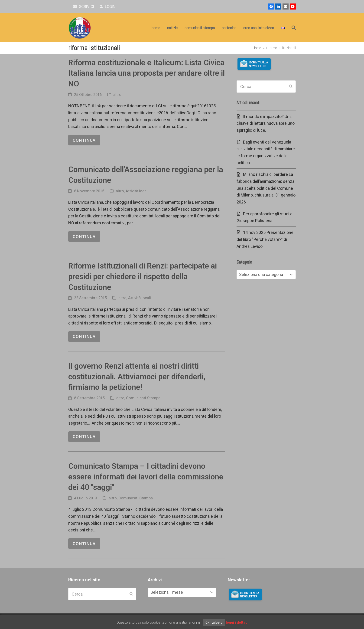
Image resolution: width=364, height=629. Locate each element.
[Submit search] (291, 87)
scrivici (83, 7)
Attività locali (137, 191)
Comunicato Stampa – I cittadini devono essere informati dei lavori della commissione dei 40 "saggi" (146, 477)
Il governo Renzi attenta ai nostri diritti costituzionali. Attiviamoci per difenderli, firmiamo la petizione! (137, 377)
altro (117, 95)
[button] (294, 28)
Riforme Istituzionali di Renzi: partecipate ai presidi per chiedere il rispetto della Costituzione (143, 276)
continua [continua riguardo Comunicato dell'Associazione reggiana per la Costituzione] (84, 237)
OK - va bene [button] (214, 623)
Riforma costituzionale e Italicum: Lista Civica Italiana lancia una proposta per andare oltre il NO (146, 73)
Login (108, 7)
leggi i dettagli (238, 622)
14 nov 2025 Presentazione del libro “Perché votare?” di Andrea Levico (265, 239)
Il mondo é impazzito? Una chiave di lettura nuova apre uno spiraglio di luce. (266, 123)
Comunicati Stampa (143, 398)
